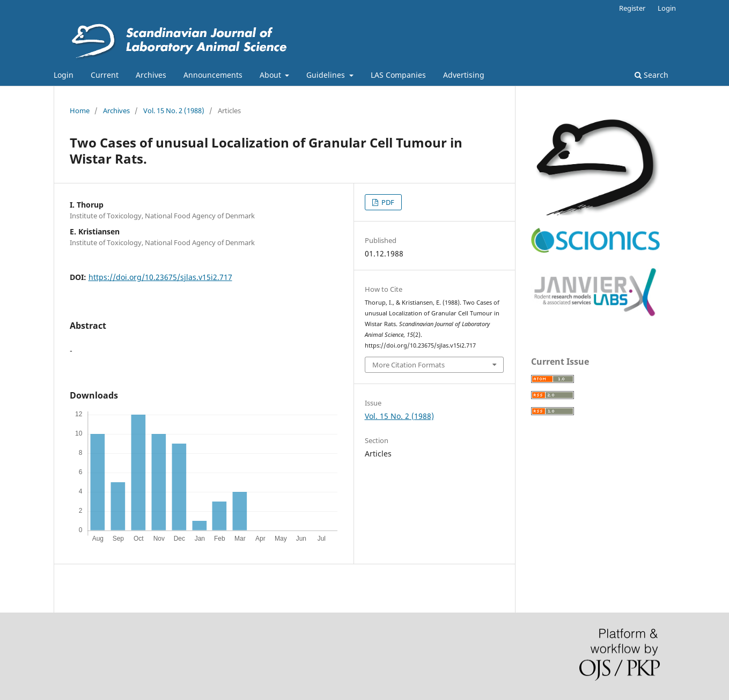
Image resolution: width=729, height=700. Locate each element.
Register (632, 8)
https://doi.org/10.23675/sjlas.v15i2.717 (160, 277)
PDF (387, 202)
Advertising (464, 75)
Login (64, 75)
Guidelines (327, 75)
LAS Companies (398, 75)
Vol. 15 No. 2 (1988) (174, 110)
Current (105, 75)
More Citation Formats (408, 365)
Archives (151, 75)
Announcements (213, 75)
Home (80, 110)
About (271, 75)
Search (651, 75)
